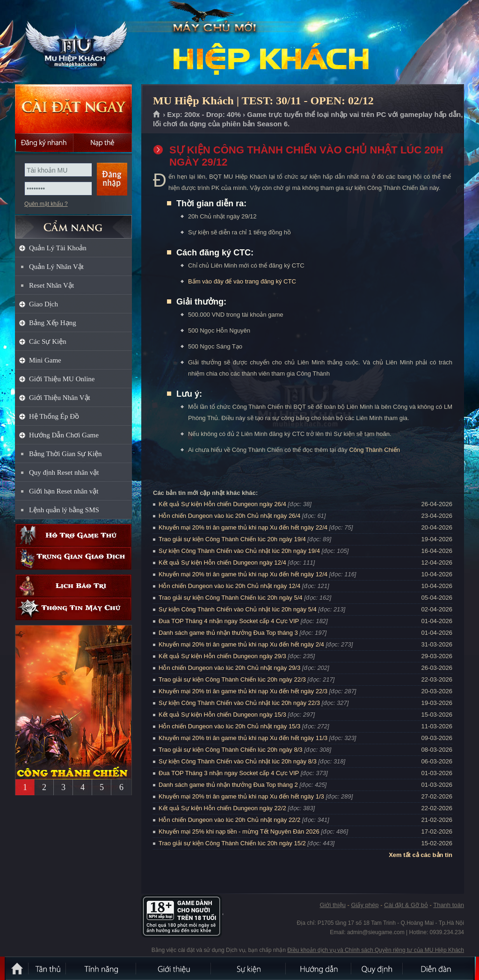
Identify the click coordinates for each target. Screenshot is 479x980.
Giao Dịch (44, 304)
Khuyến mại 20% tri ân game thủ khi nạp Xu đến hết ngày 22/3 (243, 691)
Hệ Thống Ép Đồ (54, 416)
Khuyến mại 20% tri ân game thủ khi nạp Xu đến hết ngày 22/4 (243, 527)
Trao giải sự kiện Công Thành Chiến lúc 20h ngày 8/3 (231, 750)
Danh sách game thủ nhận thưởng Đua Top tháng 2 (228, 785)
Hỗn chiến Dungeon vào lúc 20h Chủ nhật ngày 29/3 (229, 668)
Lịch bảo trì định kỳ (73, 586)
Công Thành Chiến (374, 450)
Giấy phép (365, 905)
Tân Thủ (48, 968)
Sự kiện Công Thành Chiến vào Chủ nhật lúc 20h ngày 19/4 (239, 551)
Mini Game (45, 360)
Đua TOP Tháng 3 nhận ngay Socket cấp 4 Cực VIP (229, 773)
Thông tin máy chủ (73, 609)
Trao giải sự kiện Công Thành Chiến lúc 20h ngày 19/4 (232, 539)
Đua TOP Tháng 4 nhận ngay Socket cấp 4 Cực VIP (229, 621)
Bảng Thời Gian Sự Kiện (65, 454)
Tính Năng (102, 968)
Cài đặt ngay (73, 109)
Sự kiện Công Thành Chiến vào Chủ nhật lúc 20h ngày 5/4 (238, 609)
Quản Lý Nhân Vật (56, 267)
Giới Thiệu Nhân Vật (60, 398)
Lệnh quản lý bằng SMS (64, 510)
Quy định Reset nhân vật (64, 472)
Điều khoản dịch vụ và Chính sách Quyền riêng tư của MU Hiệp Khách (376, 950)
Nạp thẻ (103, 143)
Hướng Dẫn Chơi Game (64, 435)
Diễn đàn (438, 968)
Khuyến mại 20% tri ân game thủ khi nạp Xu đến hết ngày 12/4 (243, 574)
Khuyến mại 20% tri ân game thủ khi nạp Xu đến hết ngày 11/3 (243, 738)
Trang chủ (157, 115)
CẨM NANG (73, 223)
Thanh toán (449, 905)
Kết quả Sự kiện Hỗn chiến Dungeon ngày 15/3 (222, 715)
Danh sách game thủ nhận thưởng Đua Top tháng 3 (228, 633)
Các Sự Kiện (48, 341)
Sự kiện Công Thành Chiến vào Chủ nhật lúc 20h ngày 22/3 (239, 703)
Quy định (377, 968)
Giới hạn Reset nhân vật (64, 491)
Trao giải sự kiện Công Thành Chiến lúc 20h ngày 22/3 (232, 679)
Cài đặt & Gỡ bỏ (406, 905)
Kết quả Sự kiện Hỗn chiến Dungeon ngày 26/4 (222, 504)
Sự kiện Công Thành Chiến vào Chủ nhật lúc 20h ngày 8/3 (238, 761)
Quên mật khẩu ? (46, 204)
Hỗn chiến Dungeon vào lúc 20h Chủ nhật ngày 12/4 (229, 586)
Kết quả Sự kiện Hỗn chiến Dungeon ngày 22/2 (222, 808)
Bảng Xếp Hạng (53, 323)
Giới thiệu (332, 905)
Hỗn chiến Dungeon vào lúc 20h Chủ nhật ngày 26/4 (229, 516)
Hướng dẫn (319, 968)
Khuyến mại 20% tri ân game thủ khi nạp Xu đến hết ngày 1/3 (241, 796)
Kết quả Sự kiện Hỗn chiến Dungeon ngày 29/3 (222, 656)
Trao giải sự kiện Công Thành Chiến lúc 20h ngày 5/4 (231, 598)
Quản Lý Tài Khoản (58, 248)
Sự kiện (249, 968)
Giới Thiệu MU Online (62, 379)
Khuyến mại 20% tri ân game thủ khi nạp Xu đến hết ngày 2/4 (241, 644)
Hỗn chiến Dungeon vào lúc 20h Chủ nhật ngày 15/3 (229, 726)
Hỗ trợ (73, 535)
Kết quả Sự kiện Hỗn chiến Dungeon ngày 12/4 (222, 563)
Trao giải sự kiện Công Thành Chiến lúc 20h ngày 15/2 (232, 843)
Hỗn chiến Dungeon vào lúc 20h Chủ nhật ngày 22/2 (229, 820)
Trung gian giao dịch (73, 558)
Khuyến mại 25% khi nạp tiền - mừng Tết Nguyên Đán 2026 (239, 831)
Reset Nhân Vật (51, 285)
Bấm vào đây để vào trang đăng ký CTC (242, 281)
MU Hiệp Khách (73, 43)
